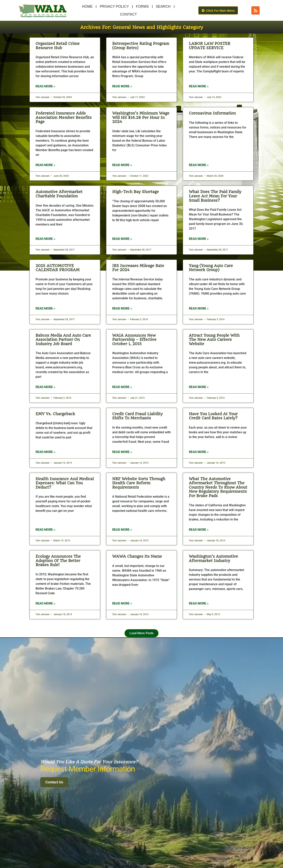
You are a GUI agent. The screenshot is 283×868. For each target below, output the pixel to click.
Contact (129, 14)
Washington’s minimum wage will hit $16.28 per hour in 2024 (141, 117)
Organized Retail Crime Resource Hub (58, 46)
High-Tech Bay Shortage (136, 192)
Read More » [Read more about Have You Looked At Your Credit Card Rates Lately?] (199, 452)
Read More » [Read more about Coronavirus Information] (199, 165)
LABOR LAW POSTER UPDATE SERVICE (210, 46)
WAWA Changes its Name (137, 556)
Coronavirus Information (212, 113)
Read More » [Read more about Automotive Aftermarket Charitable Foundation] (45, 239)
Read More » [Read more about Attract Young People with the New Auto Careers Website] (199, 387)
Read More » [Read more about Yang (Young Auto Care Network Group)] (199, 308)
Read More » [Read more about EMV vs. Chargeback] (45, 452)
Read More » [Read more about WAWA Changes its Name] (122, 603)
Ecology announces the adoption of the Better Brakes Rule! (58, 561)
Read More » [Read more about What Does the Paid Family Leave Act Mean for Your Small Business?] (199, 239)
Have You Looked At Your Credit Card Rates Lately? (213, 416)
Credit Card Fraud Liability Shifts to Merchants (137, 416)
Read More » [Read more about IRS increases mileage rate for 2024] (122, 308)
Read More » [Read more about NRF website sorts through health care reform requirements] (122, 530)
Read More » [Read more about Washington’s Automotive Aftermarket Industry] (199, 603)
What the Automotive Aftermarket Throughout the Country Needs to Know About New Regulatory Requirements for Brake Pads (218, 487)
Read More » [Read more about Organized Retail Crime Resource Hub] (45, 86)
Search (163, 6)
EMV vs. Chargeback (55, 414)
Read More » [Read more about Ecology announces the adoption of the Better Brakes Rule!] (45, 603)
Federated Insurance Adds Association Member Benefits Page (64, 117)
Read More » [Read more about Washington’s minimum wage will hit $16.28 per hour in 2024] (122, 165)
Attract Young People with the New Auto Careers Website (214, 340)
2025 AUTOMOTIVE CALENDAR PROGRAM (58, 268)
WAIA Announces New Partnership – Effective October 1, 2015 (134, 340)
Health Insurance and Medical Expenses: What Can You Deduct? (65, 483)
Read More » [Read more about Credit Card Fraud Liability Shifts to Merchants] (122, 452)
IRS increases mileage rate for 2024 (138, 268)
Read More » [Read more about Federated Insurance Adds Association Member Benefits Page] (45, 165)
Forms (142, 6)
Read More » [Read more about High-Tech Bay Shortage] (122, 239)
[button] (142, 633)
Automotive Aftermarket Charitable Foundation (59, 194)
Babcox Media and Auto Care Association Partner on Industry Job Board (63, 340)
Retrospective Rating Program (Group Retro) (141, 46)
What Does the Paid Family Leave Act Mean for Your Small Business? (215, 196)
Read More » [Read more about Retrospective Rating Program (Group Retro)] (122, 86)
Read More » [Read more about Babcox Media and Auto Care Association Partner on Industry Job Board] (45, 387)
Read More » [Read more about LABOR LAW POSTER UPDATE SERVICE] (199, 86)
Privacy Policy (114, 6)
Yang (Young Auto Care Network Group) (211, 268)
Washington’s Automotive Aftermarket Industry (213, 559)
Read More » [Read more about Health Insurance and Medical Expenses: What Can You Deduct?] (45, 530)
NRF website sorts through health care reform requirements (139, 483)
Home (87, 6)
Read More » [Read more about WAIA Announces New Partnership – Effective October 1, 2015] (122, 387)
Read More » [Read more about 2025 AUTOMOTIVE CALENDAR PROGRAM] (45, 308)
